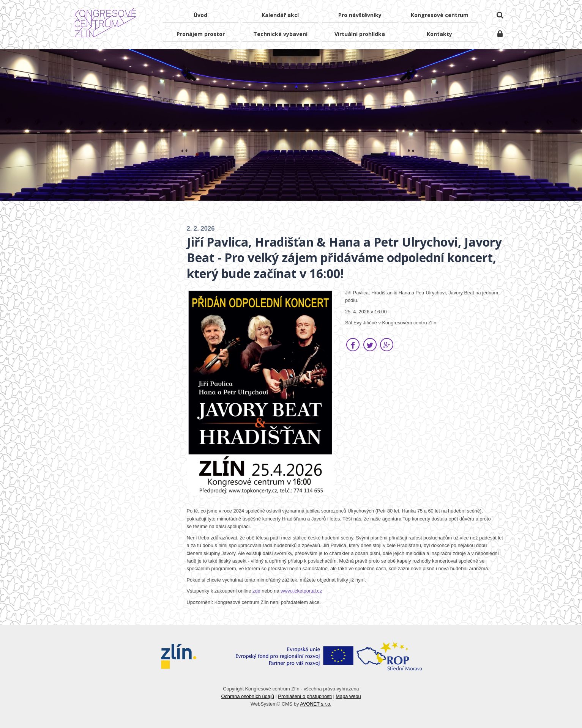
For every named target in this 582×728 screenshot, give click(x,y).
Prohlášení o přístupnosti (305, 696)
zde (256, 591)
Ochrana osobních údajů (247, 696)
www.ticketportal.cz (301, 591)
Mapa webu (348, 696)
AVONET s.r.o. (316, 704)
